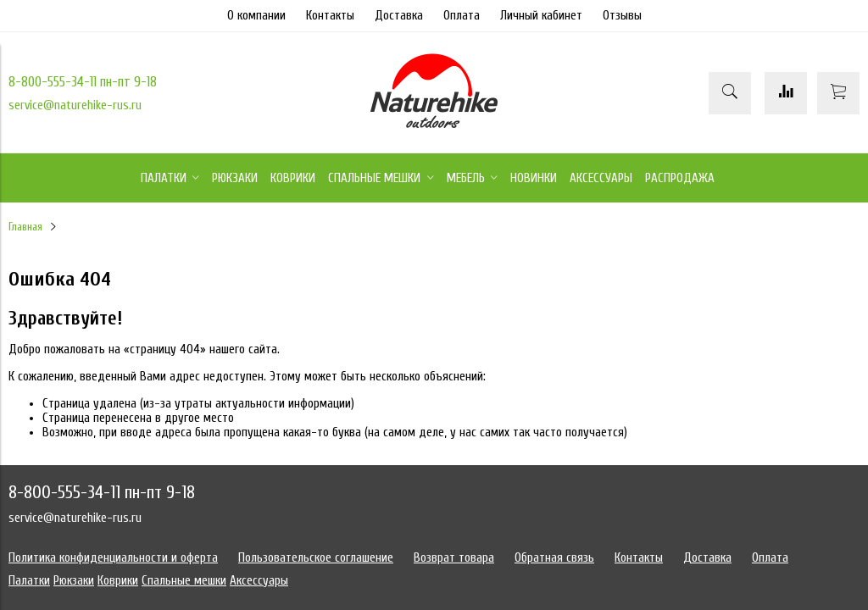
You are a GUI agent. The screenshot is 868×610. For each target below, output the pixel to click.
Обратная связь (554, 558)
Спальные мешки (184, 581)
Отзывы (622, 16)
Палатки (29, 581)
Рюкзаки (74, 581)
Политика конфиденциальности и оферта (113, 558)
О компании (256, 16)
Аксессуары (259, 581)
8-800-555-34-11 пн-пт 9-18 (83, 82)
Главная (25, 227)
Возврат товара (454, 558)
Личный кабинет (541, 16)
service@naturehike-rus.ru (75, 105)
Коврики (118, 581)
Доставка (399, 16)
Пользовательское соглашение (316, 558)
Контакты (330, 16)
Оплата (462, 16)
